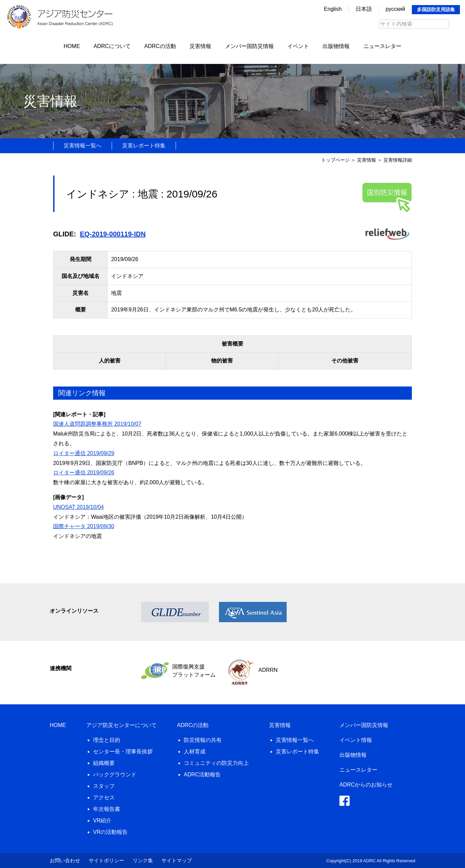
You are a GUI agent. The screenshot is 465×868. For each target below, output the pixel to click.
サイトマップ (177, 860)
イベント (298, 46)
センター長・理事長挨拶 (123, 752)
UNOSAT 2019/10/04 (79, 507)
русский (395, 9)
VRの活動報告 (110, 832)
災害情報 (200, 46)
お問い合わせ (65, 860)
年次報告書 (107, 809)
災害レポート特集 (144, 146)
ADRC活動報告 (202, 775)
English (333, 9)
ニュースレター (382, 46)
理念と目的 (107, 740)
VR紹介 (102, 820)
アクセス (104, 797)
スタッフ (104, 786)
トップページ (335, 160)
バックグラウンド (115, 775)
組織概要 (104, 763)
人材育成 (195, 752)
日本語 (364, 9)
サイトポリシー (106, 860)
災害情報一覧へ (83, 146)
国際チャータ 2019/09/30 (84, 526)
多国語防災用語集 (436, 9)
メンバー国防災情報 (249, 46)
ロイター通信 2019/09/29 (84, 453)
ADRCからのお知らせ (366, 785)
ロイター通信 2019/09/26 (84, 473)
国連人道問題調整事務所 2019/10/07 (97, 424)
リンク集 (143, 860)
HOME (72, 46)
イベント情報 (356, 740)
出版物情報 (336, 46)
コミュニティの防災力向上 (216, 763)
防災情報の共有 (203, 740)
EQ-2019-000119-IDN (113, 234)
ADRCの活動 (160, 46)
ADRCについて (112, 46)
